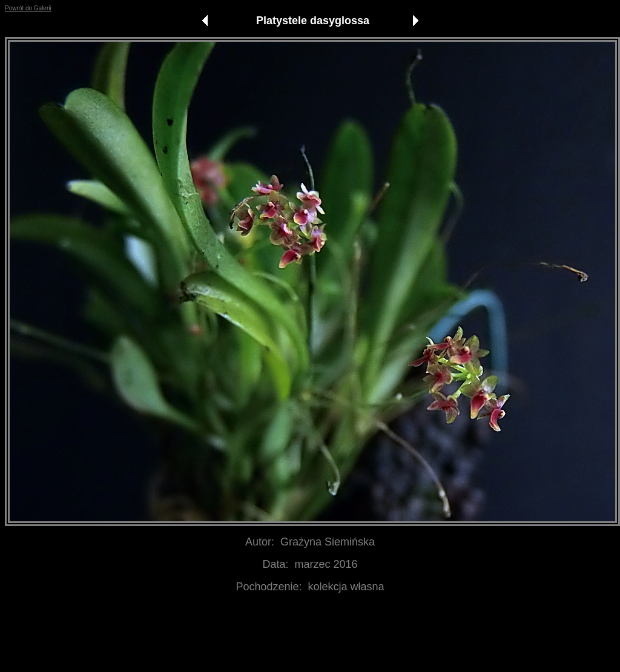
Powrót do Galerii (28, 8)
